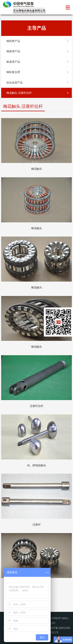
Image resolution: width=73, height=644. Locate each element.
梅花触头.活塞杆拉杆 (19, 93)
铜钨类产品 (13, 41)
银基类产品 (13, 62)
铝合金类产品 (15, 83)
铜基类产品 (13, 51)
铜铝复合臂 (13, 72)
